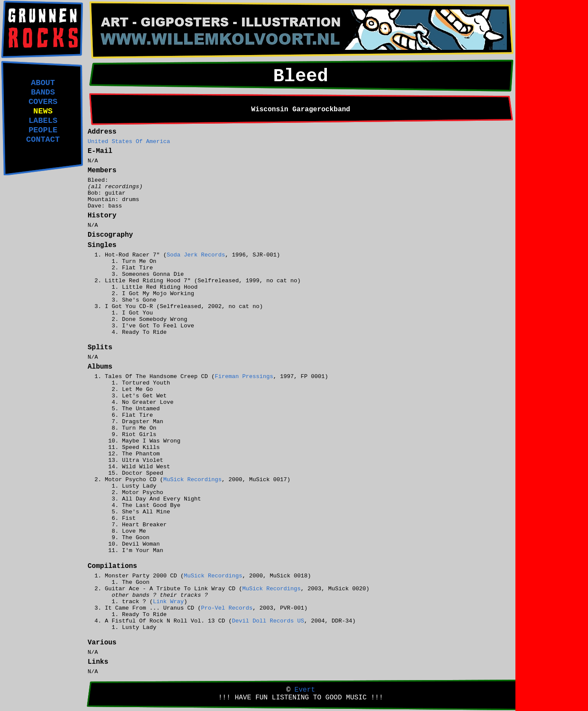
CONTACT (43, 140)
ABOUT (43, 83)
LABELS (43, 121)
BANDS (43, 92)
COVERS (43, 102)
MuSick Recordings (192, 480)
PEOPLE (43, 130)
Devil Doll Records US (268, 621)
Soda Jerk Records (196, 255)
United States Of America (129, 142)
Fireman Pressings (244, 377)
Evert (305, 690)
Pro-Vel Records (227, 608)
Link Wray (168, 602)
